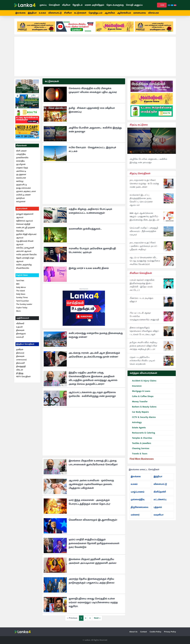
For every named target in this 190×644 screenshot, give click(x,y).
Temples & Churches (141, 439)
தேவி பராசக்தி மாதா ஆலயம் (25, 261)
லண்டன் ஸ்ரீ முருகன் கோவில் (26, 230)
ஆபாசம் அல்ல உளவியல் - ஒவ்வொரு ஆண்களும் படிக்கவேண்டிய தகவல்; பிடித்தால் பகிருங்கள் (91, 485)
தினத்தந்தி (21, 367)
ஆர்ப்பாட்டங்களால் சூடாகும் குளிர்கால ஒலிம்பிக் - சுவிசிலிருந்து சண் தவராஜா (92, 395)
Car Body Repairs (139, 413)
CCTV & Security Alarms (143, 418)
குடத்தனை (21, 176)
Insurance (136, 387)
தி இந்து (20, 374)
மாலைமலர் (21, 361)
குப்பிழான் (21, 165)
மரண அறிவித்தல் (95, 5)
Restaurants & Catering (142, 434)
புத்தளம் (158, 508)
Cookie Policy (155, 632)
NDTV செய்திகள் (23, 378)
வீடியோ (66, 5)
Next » (97, 619)
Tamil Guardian (22, 302)
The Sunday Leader (24, 305)
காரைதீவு (20, 162)
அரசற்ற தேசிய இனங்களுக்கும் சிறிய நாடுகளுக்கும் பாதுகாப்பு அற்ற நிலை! (92, 582)
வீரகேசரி (20, 324)
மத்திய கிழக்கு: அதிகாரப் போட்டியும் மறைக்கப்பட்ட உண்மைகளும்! (90, 212)
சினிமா (68, 13)
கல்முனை (21, 203)
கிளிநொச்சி (160, 493)
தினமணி (20, 364)
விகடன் (20, 371)
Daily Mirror (21, 288)
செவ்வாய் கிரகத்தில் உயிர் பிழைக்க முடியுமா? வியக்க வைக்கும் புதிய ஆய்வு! (93, 91)
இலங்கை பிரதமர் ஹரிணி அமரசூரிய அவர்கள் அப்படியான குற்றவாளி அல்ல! (93, 562)
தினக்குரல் (21, 335)
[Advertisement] (95, 57)
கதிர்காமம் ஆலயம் (25, 222)
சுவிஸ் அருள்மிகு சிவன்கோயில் (24, 267)
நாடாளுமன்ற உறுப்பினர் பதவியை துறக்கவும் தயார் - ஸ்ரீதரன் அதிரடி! (144, 247)
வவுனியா (159, 516)
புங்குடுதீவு (21, 155)
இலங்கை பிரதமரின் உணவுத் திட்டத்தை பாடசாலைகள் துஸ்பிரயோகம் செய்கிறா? (93, 464)
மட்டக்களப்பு (160, 501)
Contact (144, 632)
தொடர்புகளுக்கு (115, 5)
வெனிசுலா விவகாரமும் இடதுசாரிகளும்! (93, 521)
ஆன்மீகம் (110, 13)
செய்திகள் (54, 5)
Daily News (21, 295)
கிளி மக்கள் (21, 152)
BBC (18, 285)
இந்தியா (32, 13)
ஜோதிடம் (78, 5)
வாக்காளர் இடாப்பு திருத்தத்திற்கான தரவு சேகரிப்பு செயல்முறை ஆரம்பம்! (141, 201)
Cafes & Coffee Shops (142, 398)
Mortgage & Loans (140, 392)
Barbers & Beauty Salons (143, 408)
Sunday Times (22, 299)
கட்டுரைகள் (80, 13)
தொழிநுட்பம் (95, 13)
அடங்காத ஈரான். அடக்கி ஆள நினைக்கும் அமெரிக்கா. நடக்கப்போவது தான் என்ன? (94, 356)
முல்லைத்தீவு (138, 501)
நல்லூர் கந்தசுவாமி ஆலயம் (25, 217)
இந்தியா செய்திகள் (25, 345)
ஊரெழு (20, 182)
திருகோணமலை (140, 508)
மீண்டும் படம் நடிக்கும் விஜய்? (141, 301)
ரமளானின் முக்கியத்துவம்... (85, 230)
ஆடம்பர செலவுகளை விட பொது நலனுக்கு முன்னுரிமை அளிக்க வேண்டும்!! (145, 262)
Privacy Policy (170, 632)
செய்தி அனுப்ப (134, 5)
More (18, 312)
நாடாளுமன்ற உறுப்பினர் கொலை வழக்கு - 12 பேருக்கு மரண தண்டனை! (144, 185)
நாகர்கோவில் (22, 159)
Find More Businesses (142, 460)
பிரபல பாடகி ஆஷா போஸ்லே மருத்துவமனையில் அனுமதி (144, 317)
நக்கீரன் (20, 350)
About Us (133, 632)
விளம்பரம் (153, 13)
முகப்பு (43, 5)
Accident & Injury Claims (143, 382)
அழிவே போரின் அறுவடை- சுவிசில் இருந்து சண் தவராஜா (95, 131)
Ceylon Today (22, 309)
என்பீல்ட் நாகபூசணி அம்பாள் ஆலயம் (25, 251)
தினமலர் (20, 354)
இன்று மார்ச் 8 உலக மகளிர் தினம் (89, 269)
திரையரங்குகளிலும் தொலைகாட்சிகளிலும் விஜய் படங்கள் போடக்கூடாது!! (144, 332)
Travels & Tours (139, 455)
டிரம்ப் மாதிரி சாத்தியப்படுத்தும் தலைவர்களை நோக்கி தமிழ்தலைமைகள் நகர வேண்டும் (94, 544)
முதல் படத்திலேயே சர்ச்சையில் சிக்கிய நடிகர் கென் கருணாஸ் (142, 362)
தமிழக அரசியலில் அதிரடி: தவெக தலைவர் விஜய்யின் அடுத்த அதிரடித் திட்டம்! (143, 347)
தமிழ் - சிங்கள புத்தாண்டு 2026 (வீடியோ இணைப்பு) (92, 111)
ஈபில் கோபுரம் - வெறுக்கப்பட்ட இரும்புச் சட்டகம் (92, 150)
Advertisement (84, 290)
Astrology (136, 424)
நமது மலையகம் (23, 189)
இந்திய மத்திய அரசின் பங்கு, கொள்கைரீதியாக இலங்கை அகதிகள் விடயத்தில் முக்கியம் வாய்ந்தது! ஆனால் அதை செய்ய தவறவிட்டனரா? (93, 379)
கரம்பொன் (21, 179)
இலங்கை (20, 13)
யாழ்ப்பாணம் (138, 493)
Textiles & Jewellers (140, 444)
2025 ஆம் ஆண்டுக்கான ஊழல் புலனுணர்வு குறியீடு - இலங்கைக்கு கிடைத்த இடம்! (144, 218)
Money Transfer (139, 403)
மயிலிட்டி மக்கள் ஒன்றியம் (23, 198)
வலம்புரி (20, 338)
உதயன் (19, 328)
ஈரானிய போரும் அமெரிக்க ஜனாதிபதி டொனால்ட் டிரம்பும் (92, 251)
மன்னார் (135, 516)
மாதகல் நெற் (22, 169)
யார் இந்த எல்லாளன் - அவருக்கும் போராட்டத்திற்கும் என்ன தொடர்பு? (89, 503)
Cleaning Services (140, 450)
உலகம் (42, 13)
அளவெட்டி (21, 172)
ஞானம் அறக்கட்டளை (26, 192)
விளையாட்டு (55, 13)
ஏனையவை (140, 13)
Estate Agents (138, 429)
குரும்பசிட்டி (22, 186)
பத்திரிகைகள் (23, 319)
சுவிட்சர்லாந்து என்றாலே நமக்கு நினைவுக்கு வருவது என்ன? (96, 336)
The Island (21, 292)
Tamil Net (20, 282)
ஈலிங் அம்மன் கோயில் (26, 256)
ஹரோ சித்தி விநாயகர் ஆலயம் (26, 237)
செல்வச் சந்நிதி (23, 225)
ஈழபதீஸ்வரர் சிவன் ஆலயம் (25, 244)
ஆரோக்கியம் (124, 13)
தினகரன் (20, 331)
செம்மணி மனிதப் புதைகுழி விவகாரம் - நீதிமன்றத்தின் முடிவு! (144, 232)
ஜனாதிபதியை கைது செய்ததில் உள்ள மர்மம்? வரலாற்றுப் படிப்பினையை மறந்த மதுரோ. (93, 603)
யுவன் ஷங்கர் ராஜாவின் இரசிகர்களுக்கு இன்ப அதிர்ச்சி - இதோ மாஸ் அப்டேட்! (142, 286)
